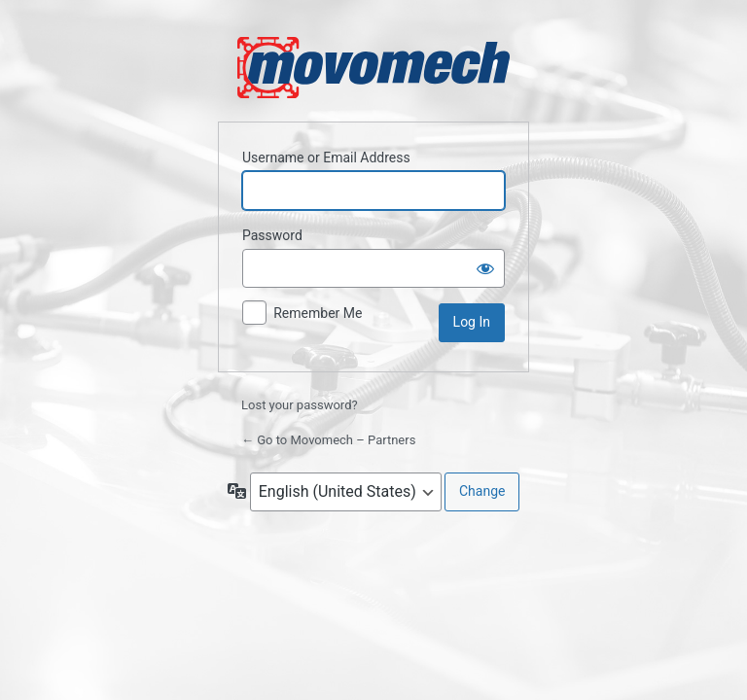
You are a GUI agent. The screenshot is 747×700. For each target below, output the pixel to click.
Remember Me (318, 313)
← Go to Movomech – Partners (328, 440)
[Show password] (485, 268)
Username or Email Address (326, 157)
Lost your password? (300, 405)
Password (272, 235)
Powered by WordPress (373, 68)
